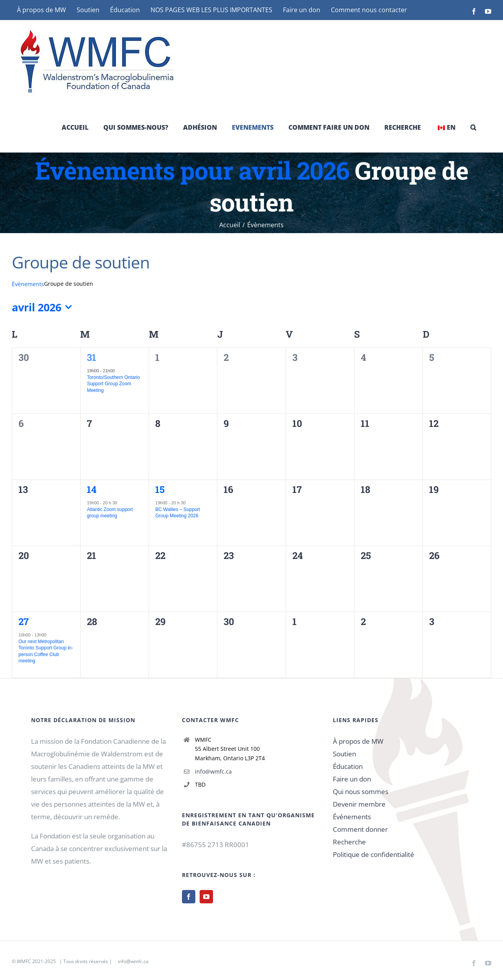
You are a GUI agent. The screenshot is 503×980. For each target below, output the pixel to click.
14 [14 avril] (92, 489)
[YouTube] (206, 897)
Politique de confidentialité (374, 854)
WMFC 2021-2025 (36, 961)
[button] (473, 127)
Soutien (344, 754)
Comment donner (360, 829)
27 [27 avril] (24, 621)
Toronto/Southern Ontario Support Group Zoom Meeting (113, 384)
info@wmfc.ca (213, 771)
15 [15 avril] (160, 489)
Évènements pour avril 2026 (192, 170)
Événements (352, 817)
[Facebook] (189, 897)
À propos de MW (358, 741)
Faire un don (352, 779)
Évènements (28, 284)
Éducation (348, 766)
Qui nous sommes (361, 792)
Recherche (349, 842)
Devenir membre (359, 804)
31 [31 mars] (92, 357)
